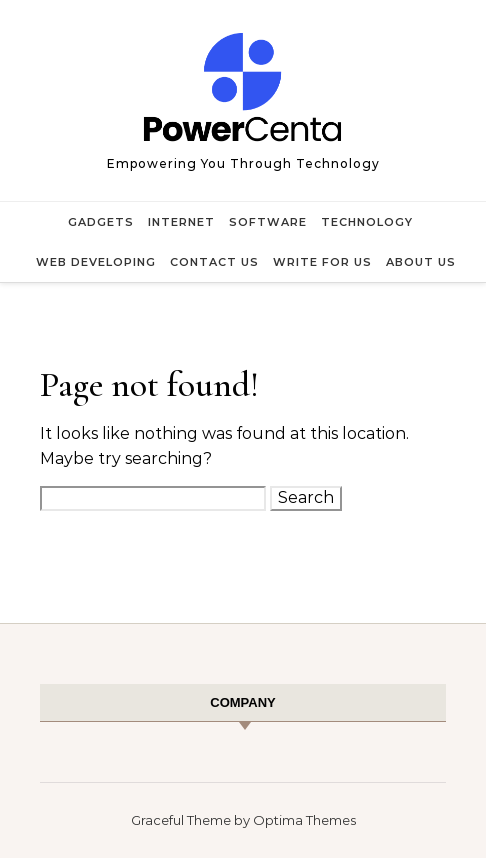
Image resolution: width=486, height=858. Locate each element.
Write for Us (322, 262)
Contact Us (214, 262)
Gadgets (101, 222)
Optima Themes (304, 820)
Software (268, 222)
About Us (421, 262)
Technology (367, 222)
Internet (181, 222)
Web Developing (96, 262)
